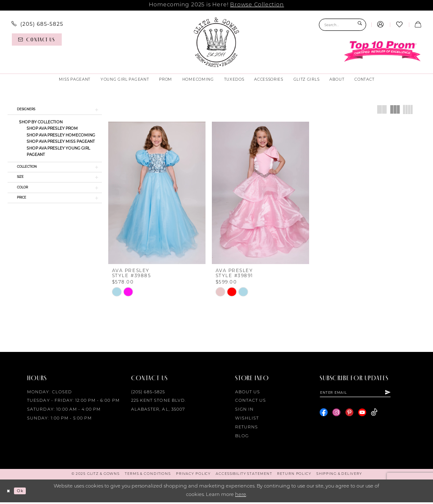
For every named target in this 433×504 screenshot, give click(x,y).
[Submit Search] (360, 25)
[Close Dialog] (9, 493)
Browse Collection (257, 5)
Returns (247, 429)
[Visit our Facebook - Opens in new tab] (324, 416)
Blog (242, 438)
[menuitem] (37, 24)
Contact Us (251, 403)
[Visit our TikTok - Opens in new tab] (374, 416)
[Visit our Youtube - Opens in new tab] (362, 416)
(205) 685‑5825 (148, 394)
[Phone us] (37, 24)
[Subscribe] (404, 395)
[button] (381, 25)
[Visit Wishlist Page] (399, 25)
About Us (248, 394)
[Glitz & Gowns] (216, 42)
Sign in (244, 412)
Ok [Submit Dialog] (23, 492)
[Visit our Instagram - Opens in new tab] (336, 416)
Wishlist (247, 421)
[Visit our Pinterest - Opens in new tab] (349, 416)
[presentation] (157, 193)
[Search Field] (343, 25)
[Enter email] (363, 395)
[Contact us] (37, 40)
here (241, 497)
